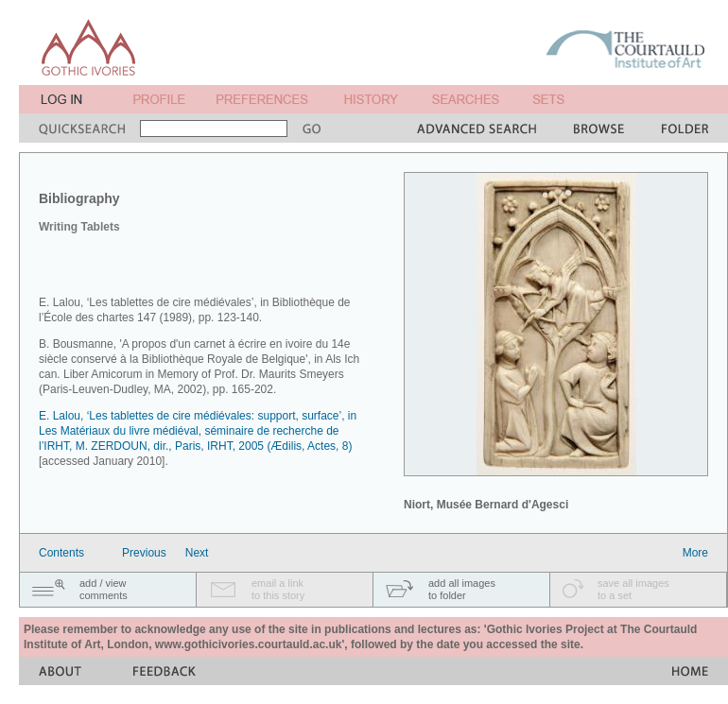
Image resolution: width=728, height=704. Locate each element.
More (695, 553)
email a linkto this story (278, 589)
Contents (61, 553)
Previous (144, 553)
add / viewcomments (104, 589)
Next (197, 553)
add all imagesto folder (462, 589)
